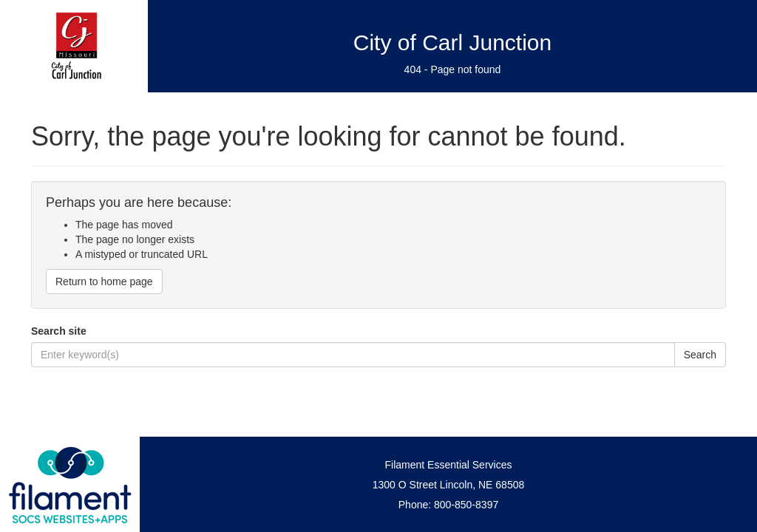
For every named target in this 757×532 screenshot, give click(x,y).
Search (700, 355)
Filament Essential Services (449, 465)
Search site (59, 331)
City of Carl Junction (452, 42)
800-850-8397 (466, 505)
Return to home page (104, 282)
